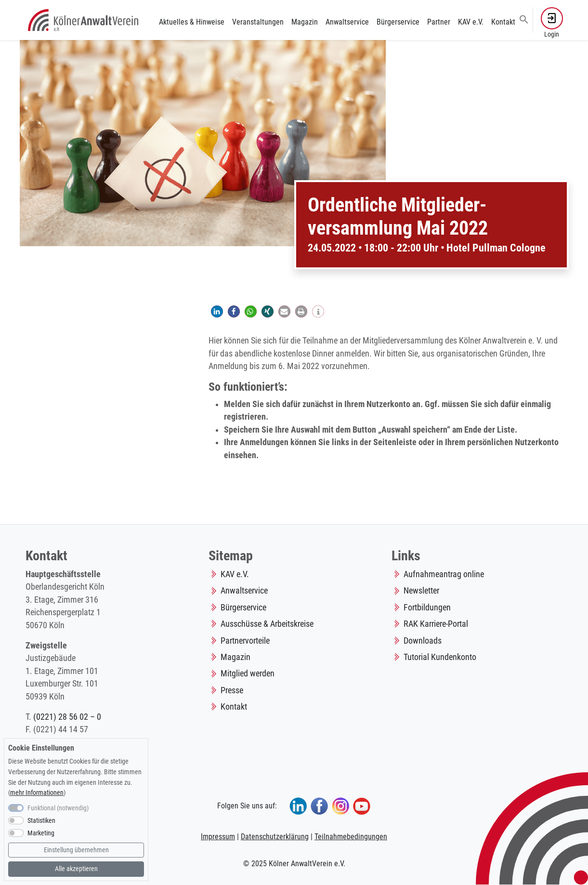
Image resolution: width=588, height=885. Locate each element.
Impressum (218, 837)
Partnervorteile (245, 641)
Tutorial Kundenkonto (440, 657)
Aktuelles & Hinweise (192, 22)
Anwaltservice (347, 22)
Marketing (41, 833)
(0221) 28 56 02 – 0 (67, 717)
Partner (439, 22)
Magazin (305, 22)
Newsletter (421, 591)
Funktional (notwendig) (58, 808)
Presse (232, 690)
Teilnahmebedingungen (351, 837)
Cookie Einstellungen (41, 748)
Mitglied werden (248, 674)
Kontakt (503, 22)
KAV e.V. (471, 22)
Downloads (423, 641)
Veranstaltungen (258, 22)
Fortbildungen (427, 608)
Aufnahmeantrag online (444, 574)
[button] (524, 19)
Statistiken (41, 821)
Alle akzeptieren (76, 869)
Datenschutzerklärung (275, 837)
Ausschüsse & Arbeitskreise (267, 624)
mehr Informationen (37, 793)
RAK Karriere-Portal (436, 624)
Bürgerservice (398, 22)
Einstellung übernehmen (76, 850)
